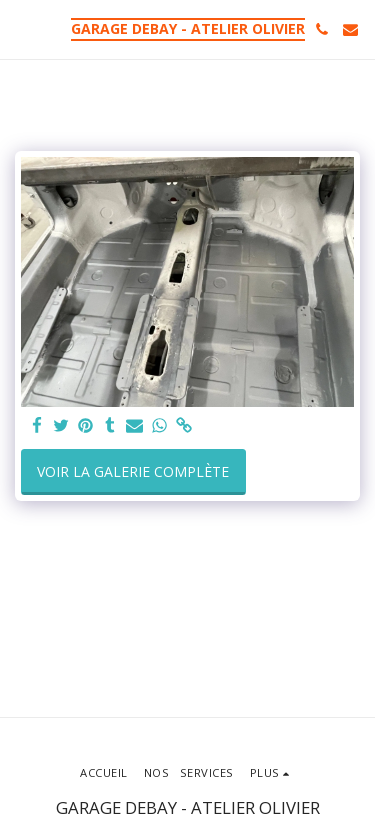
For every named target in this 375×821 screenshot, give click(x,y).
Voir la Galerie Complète (133, 471)
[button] (22, 28)
